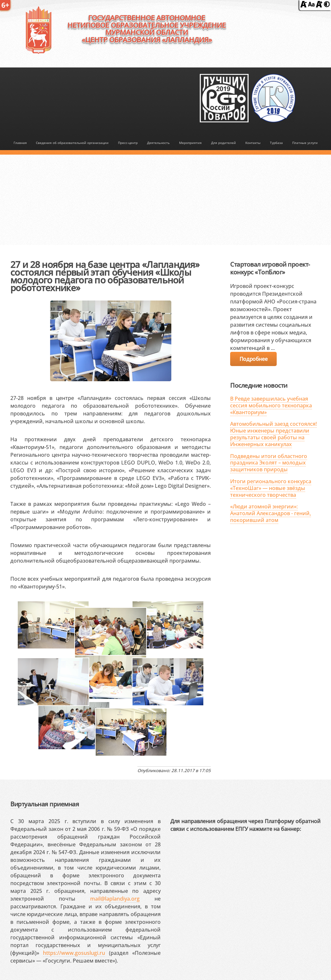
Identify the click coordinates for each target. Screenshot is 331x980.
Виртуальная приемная (45, 804)
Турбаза (276, 143)
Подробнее (253, 359)
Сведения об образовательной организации (72, 143)
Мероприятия (190, 143)
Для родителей (224, 143)
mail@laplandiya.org (115, 899)
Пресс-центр (128, 143)
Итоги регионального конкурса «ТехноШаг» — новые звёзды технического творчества (271, 488)
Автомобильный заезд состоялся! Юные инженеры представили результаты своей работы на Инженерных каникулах (273, 434)
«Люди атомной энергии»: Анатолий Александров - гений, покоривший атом (271, 513)
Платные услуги (305, 143)
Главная (20, 143)
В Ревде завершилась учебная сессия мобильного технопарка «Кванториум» (271, 405)
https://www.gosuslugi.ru (74, 953)
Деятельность (158, 143)
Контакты (253, 143)
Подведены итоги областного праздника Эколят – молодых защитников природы (269, 463)
